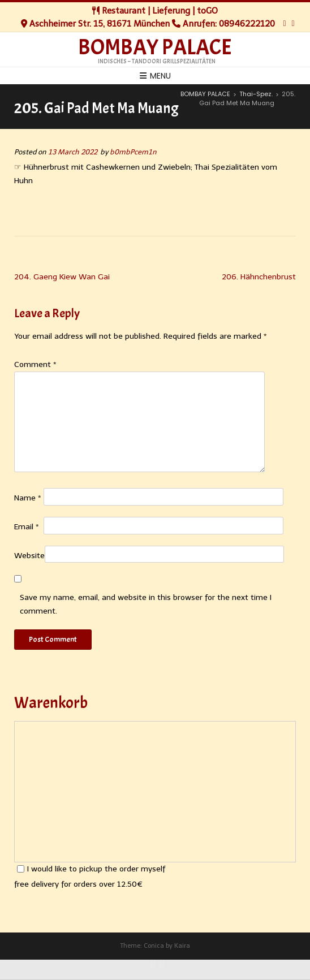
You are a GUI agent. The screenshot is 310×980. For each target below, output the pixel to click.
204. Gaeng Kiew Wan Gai (62, 277)
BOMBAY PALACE (155, 48)
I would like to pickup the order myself (91, 869)
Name (28, 498)
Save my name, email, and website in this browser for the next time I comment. (146, 604)
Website (29, 556)
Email (27, 527)
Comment (35, 364)
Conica (154, 946)
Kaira (182, 946)
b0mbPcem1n (133, 152)
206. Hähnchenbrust (259, 277)
